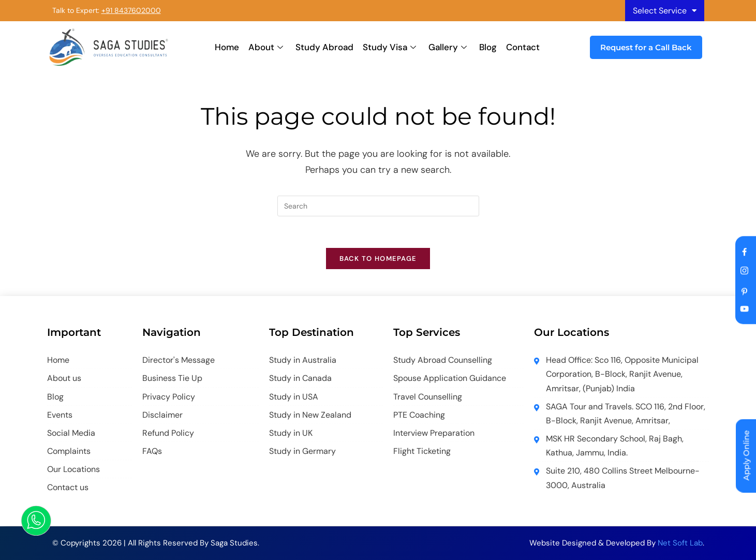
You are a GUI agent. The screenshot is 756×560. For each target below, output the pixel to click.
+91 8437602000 (131, 10)
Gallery (448, 47)
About (266, 47)
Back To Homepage (378, 259)
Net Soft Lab (680, 543)
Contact (523, 47)
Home (227, 47)
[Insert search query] (378, 206)
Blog (488, 47)
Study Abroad (324, 47)
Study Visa (389, 47)
